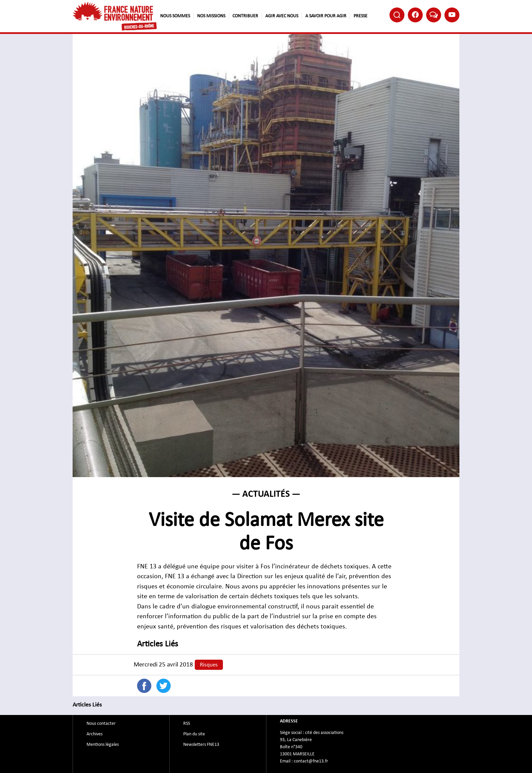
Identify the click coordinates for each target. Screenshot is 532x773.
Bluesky (434, 14)
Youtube (452, 15)
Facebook (415, 15)
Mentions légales (103, 744)
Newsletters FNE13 (201, 744)
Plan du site (194, 734)
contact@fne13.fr (311, 761)
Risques (209, 665)
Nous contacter (101, 723)
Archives (94, 734)
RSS (187, 723)
